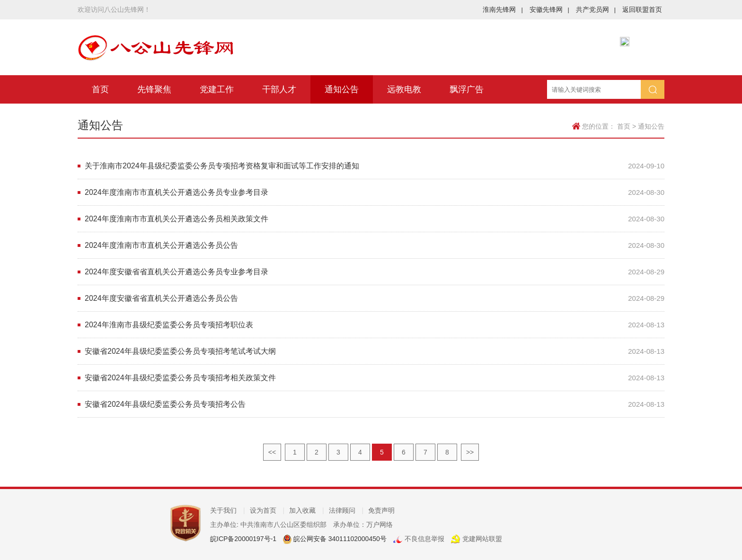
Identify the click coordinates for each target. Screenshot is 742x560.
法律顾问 (346, 510)
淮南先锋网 (503, 9)
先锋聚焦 (154, 89)
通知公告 (342, 89)
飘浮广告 (467, 89)
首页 (100, 89)
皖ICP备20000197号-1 (243, 539)
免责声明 (381, 510)
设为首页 (267, 510)
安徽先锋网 (549, 9)
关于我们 (228, 510)
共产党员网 (596, 9)
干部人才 (279, 89)
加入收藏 (307, 510)
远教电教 (404, 89)
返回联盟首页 (642, 9)
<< (272, 452)
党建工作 (217, 89)
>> (470, 452)
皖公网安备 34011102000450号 (339, 539)
